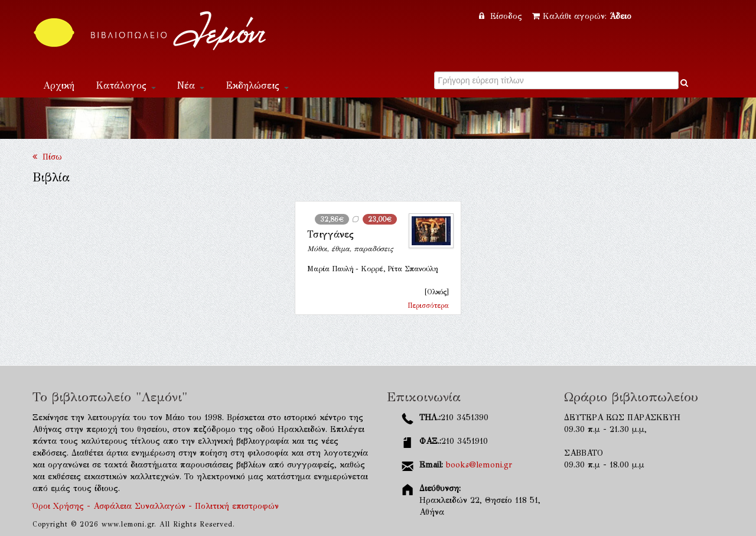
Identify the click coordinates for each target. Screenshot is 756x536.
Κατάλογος (126, 85)
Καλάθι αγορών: (582, 16)
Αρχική (59, 85)
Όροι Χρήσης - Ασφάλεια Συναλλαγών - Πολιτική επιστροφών (156, 506)
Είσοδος (502, 16)
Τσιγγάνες (330, 234)
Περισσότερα (428, 306)
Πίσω (47, 157)
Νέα (191, 85)
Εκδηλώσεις (257, 85)
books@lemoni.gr (479, 465)
